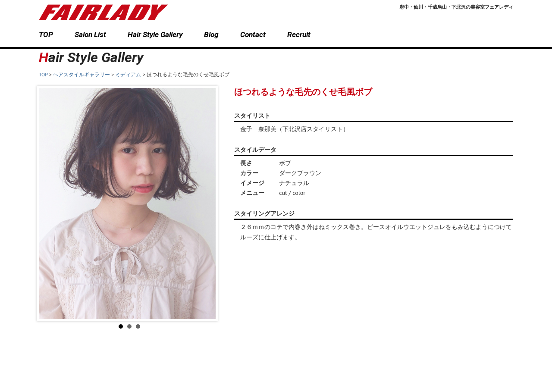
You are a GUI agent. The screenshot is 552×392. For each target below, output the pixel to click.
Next (209, 204)
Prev (50, 204)
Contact (253, 34)
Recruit (299, 34)
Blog (211, 34)
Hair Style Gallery (155, 34)
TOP (46, 34)
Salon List (90, 34)
